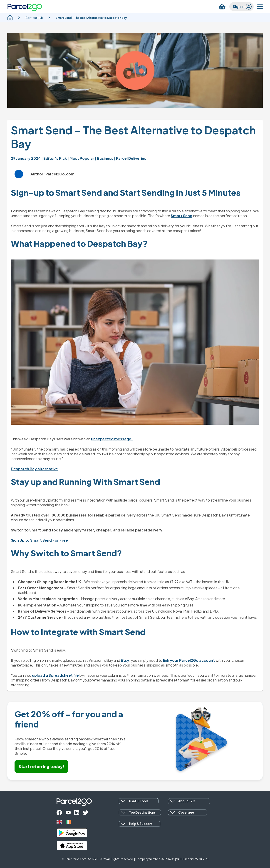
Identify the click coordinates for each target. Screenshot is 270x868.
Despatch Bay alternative (34, 469)
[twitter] (86, 813)
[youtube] (68, 813)
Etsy (125, 660)
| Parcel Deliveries (130, 158)
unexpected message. (112, 439)
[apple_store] (72, 846)
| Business (104, 158)
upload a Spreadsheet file (55, 675)
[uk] (59, 822)
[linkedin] (77, 813)
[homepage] (10, 18)
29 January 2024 (26, 158)
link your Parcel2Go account (189, 660)
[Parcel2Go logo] (25, 7)
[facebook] (59, 813)
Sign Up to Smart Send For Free (39, 540)
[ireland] (68, 822)
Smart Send (182, 216)
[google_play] (72, 833)
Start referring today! (41, 766)
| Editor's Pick (54, 158)
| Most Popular (81, 158)
